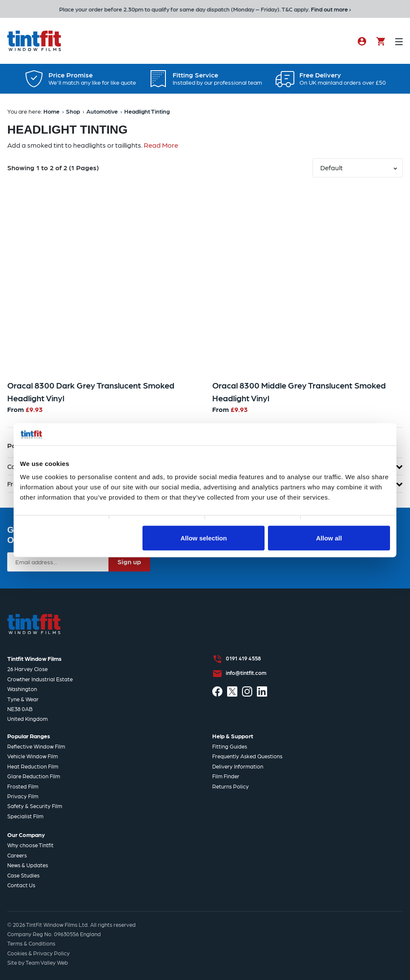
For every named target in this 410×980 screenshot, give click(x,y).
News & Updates (28, 865)
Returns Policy (231, 786)
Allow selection (204, 538)
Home (51, 111)
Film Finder (226, 776)
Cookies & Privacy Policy (38, 953)
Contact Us (21, 885)
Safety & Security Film (35, 806)
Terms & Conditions (31, 943)
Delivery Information (238, 766)
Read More (161, 145)
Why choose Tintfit (30, 845)
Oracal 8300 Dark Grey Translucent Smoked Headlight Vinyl (91, 391)
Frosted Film (23, 786)
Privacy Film (23, 796)
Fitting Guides (230, 746)
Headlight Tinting (147, 111)
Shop (73, 111)
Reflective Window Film (36, 746)
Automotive (102, 111)
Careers (17, 855)
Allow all (329, 538)
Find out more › (331, 9)
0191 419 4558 (243, 658)
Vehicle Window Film (33, 756)
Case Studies (23, 875)
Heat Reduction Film (33, 766)
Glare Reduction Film (34, 776)
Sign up (129, 561)
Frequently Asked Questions (247, 756)
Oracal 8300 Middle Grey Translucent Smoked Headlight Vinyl (299, 391)
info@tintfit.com (246, 673)
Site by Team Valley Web (38, 962)
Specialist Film (25, 816)
